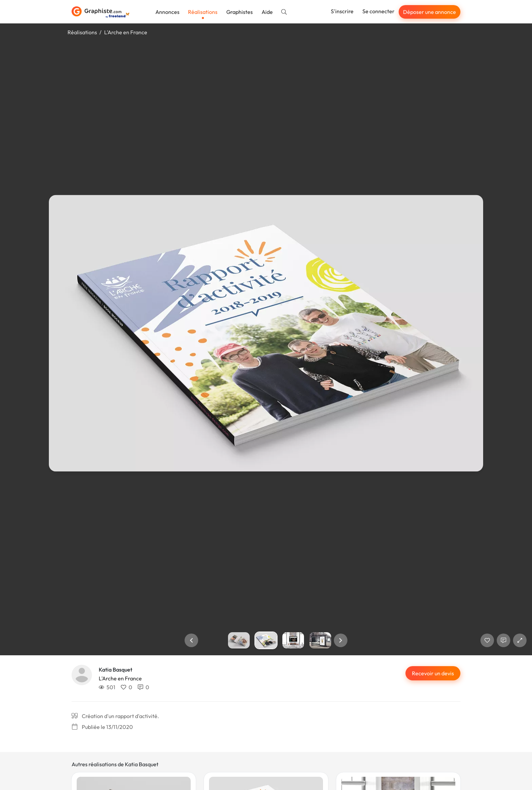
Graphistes (240, 12)
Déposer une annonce (430, 12)
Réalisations (203, 12)
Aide (267, 12)
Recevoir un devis (433, 673)
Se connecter (378, 11)
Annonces (167, 12)
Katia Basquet (116, 670)
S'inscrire (342, 11)
